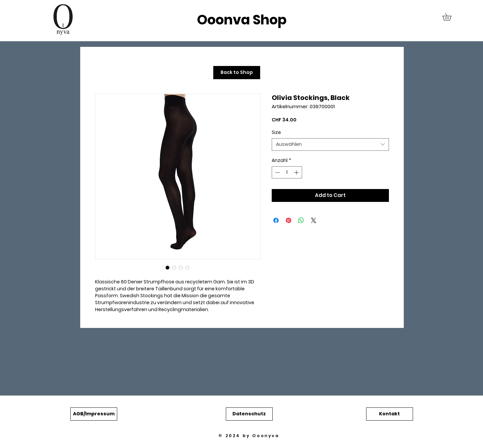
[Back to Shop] (237, 73)
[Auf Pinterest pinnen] (289, 220)
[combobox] (330, 144)
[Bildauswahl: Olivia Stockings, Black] (168, 268)
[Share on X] (314, 220)
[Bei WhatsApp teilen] (301, 220)
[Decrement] (277, 172)
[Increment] (297, 172)
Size (276, 132)
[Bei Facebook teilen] (276, 220)
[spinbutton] (287, 172)
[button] (450, 17)
